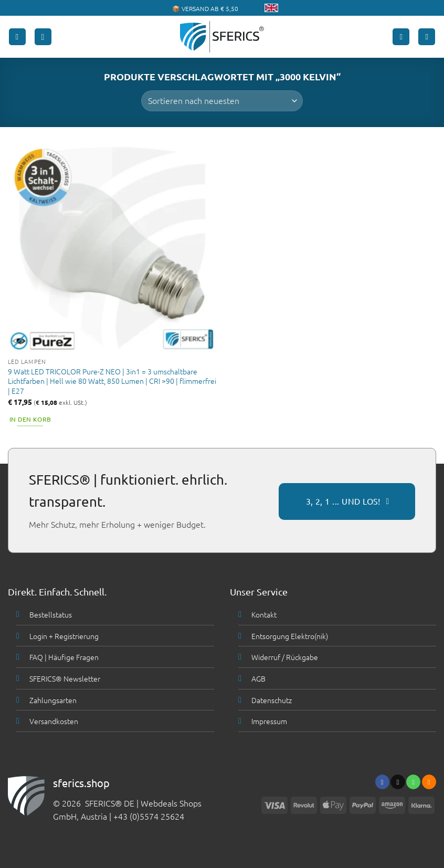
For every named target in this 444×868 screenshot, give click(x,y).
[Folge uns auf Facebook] (382, 782)
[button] (17, 37)
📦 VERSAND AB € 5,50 (205, 8)
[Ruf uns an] (413, 782)
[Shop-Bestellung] (222, 101)
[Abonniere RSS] (429, 782)
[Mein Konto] (401, 37)
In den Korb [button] (30, 419)
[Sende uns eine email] (398, 782)
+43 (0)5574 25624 (149, 816)
